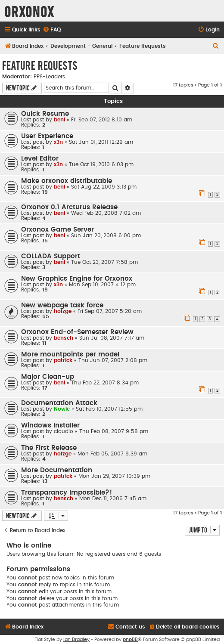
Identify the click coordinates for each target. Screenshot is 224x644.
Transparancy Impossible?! (67, 493)
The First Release (49, 448)
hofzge (63, 311)
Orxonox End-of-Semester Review (77, 332)
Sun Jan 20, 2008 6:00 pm (106, 235)
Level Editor (40, 159)
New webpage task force (62, 305)
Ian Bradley (76, 639)
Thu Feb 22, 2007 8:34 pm (105, 383)
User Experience (47, 136)
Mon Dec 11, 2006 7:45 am (113, 498)
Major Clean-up (48, 377)
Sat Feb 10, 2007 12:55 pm (109, 409)
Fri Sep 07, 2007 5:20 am (110, 311)
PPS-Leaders (49, 77)
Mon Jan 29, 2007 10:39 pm (114, 476)
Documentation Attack (59, 403)
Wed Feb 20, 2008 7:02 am (106, 213)
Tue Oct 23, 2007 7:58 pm (104, 262)
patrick (63, 360)
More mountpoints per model (70, 355)
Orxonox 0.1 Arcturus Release (69, 207)
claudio (64, 431)
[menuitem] (52, 30)
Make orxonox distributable (67, 181)
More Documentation (57, 470)
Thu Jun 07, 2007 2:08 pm (113, 360)
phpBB (130, 639)
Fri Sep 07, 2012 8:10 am (102, 120)
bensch (64, 338)
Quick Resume (45, 114)
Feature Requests (40, 65)
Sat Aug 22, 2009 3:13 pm (104, 187)
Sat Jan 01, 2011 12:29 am (101, 142)
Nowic (62, 409)
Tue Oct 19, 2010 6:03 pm (101, 164)
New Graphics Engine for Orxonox (77, 279)
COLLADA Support (51, 256)
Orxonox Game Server (58, 230)
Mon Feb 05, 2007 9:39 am (112, 454)
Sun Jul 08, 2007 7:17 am (112, 338)
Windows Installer (50, 426)
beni (59, 120)
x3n (58, 142)
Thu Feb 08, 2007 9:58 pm (114, 431)
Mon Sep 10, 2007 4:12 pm (102, 285)
